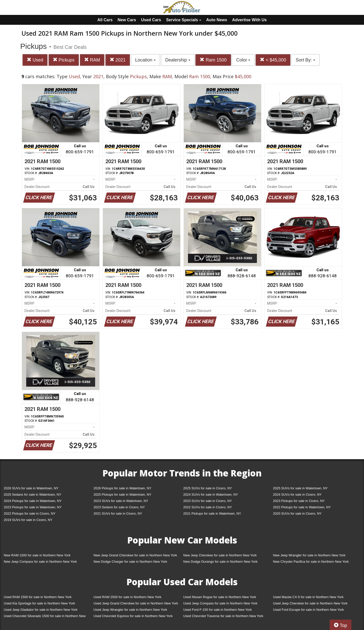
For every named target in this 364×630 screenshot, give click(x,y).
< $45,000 (273, 60)
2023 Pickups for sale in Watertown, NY (33, 507)
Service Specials (184, 20)
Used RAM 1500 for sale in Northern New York (38, 597)
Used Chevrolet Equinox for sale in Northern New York (133, 616)
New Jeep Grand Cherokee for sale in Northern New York (135, 555)
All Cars (105, 20)
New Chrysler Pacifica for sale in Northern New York (311, 562)
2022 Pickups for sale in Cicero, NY (30, 513)
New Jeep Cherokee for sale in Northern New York (220, 555)
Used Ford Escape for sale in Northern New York (308, 610)
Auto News (217, 20)
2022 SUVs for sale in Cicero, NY (208, 507)
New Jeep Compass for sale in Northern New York (40, 562)
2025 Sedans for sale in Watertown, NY (32, 495)
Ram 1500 (213, 60)
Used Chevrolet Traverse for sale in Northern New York (223, 616)
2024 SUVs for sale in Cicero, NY (297, 495)
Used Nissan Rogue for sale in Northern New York (220, 597)
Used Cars (151, 20)
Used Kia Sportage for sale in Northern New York (39, 603)
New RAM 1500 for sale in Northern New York (37, 555)
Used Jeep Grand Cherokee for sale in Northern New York (136, 603)
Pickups (64, 60)
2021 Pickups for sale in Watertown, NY (212, 513)
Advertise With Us (249, 20)
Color (243, 60)
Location (145, 60)
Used (35, 60)
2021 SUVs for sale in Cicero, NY (118, 513)
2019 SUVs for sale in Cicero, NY (28, 520)
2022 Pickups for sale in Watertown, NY (302, 507)
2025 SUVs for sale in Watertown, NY (300, 488)
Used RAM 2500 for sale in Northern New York (127, 597)
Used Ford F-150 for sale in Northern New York (218, 610)
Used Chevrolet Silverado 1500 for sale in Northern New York (45, 617)
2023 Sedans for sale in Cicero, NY (119, 507)
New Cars (127, 20)
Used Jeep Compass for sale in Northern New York (220, 603)
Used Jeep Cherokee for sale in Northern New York (310, 603)
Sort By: (305, 60)
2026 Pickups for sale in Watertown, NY (122, 488)
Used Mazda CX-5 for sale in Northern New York (308, 597)
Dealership (178, 60)
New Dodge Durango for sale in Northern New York (220, 562)
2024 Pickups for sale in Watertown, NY (33, 501)
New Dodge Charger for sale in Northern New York (130, 562)
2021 (118, 60)
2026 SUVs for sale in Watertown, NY (31, 488)
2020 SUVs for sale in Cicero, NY (297, 513)
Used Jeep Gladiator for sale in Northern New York (41, 610)
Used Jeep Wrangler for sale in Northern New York (130, 610)
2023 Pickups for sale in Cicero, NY (299, 501)
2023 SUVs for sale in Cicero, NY (208, 501)
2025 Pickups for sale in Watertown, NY (122, 495)
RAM (92, 60)
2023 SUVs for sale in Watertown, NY (121, 501)
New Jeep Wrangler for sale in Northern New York (309, 555)
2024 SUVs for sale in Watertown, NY (211, 495)
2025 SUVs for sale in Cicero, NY (208, 488)
